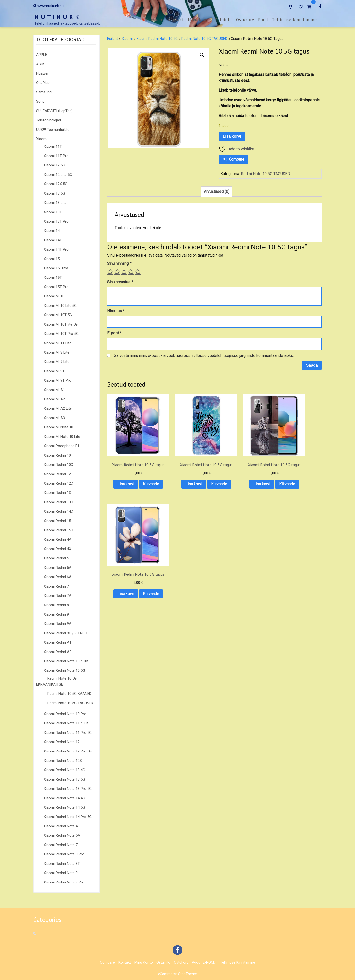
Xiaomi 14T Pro (56, 249)
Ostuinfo (223, 20)
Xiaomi (42, 139)
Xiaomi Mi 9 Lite (56, 362)
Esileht (113, 39)
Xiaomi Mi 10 (54, 296)
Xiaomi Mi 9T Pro (57, 380)
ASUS (41, 64)
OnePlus (43, 83)
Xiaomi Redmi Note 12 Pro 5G (68, 751)
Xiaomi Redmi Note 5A (62, 835)
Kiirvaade (131, 487)
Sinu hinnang (119, 264)
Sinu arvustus (120, 282)
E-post (114, 333)
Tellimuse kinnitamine (294, 20)
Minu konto (199, 20)
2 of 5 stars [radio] (117, 272)
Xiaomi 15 (52, 259)
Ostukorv (245, 20)
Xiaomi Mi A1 (54, 390)
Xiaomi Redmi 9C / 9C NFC (65, 633)
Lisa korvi (232, 136)
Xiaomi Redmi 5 (56, 558)
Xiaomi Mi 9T (54, 371)
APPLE (42, 55)
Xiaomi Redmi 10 (57, 455)
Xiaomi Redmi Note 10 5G (64, 670)
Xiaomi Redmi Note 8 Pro (64, 854)
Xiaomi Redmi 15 (57, 521)
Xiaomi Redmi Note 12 (62, 742)
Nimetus (116, 311)
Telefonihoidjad (49, 120)
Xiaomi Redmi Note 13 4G (64, 770)
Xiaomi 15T (53, 278)
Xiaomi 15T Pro (56, 287)
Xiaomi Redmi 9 (56, 614)
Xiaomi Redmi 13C (58, 502)
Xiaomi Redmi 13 (57, 493)
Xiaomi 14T (53, 240)
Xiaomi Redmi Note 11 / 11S (66, 723)
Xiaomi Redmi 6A (57, 577)
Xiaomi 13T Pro (56, 221)
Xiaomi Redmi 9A (57, 624)
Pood (263, 20)
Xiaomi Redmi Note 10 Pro (65, 714)
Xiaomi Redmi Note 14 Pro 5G (68, 817)
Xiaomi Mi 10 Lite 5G (60, 306)
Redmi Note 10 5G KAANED (69, 694)
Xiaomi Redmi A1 (57, 642)
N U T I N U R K (57, 17)
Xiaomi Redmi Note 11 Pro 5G (68, 733)
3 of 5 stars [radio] (124, 272)
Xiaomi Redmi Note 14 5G (64, 807)
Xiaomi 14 (52, 231)
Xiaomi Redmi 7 (56, 586)
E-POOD (209, 962)
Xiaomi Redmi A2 (57, 652)
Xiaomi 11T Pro (56, 156)
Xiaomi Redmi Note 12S (63, 761)
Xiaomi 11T (53, 147)
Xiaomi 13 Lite (55, 203)
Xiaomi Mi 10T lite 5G (61, 324)
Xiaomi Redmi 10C (58, 465)
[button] (202, 55)
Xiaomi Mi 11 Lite (57, 343)
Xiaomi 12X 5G (55, 184)
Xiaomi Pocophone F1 (62, 446)
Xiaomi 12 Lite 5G (58, 175)
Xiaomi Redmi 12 (57, 474)
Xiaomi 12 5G (54, 165)
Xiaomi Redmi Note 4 (61, 826)
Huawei (42, 73)
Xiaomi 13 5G (54, 193)
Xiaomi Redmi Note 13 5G (64, 779)
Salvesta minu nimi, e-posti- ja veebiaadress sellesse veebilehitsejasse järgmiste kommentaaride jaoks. (204, 355)
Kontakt (176, 20)
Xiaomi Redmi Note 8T (62, 864)
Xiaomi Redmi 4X (57, 549)
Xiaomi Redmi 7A (57, 596)
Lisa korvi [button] (131, 474)
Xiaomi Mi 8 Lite (56, 352)
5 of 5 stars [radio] (138, 272)
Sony (40, 101)
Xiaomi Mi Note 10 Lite (62, 437)
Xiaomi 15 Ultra (56, 268)
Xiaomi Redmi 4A (57, 539)
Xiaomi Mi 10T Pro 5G (61, 334)
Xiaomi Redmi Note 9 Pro (64, 882)
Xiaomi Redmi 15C (58, 530)
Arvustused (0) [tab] (217, 191)
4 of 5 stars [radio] (131, 272)
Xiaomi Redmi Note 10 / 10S (66, 661)
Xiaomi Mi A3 (54, 418)
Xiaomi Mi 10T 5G (58, 315)
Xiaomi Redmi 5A (57, 568)
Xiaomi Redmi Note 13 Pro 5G (68, 789)
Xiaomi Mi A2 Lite (58, 408)
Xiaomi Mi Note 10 (58, 427)
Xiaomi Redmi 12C (58, 483)
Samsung (44, 92)
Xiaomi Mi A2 (54, 399)
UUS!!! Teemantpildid (53, 130)
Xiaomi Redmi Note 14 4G (64, 798)
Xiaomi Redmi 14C (58, 511)
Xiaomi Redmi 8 (56, 605)
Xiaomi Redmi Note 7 (61, 845)
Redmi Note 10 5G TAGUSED (70, 703)
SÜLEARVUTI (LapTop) (54, 111)
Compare (155, 20)
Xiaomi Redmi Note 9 (61, 873)
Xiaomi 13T (53, 212)
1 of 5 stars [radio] (110, 272)
